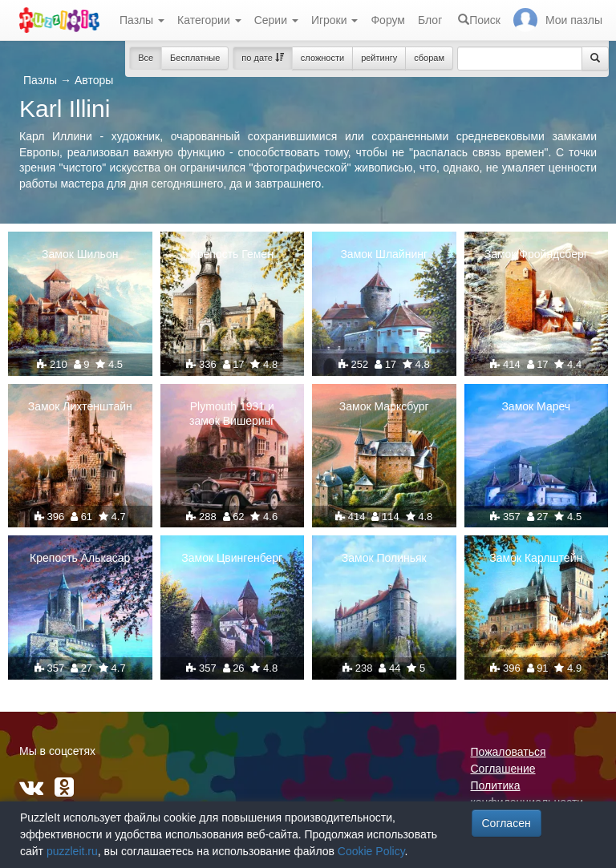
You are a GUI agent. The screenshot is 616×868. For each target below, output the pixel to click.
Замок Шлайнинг (384, 254)
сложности (322, 58)
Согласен (507, 823)
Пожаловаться (509, 752)
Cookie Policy (371, 851)
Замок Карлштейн (536, 558)
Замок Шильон (80, 254)
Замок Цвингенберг (232, 558)
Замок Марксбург (384, 406)
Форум (388, 20)
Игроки (335, 20)
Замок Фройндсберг (536, 254)
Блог (430, 20)
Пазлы (142, 20)
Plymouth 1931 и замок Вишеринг (232, 414)
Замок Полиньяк (384, 558)
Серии (276, 20)
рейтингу (379, 58)
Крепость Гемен (232, 254)
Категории (209, 20)
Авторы (94, 80)
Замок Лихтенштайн (80, 406)
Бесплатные (195, 58)
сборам (429, 58)
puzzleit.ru (72, 851)
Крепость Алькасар (80, 558)
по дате (263, 58)
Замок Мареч (536, 406)
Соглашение (503, 769)
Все (146, 58)
